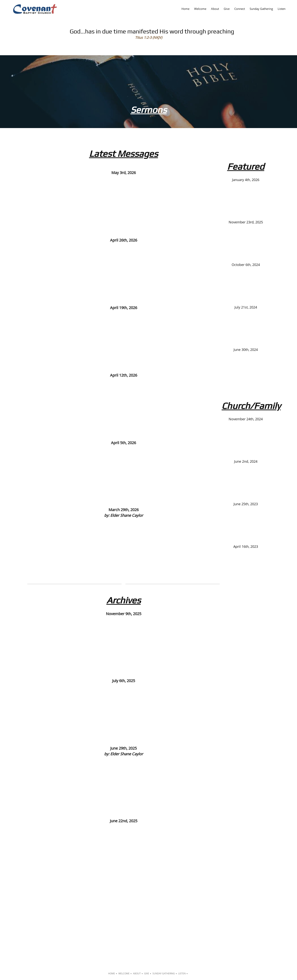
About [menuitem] (137, 973)
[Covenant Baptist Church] (35, 9)
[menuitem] (185, 9)
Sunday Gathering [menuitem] (164, 973)
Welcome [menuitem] (124, 973)
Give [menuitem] (147, 973)
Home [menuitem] (112, 973)
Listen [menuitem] (182, 973)
